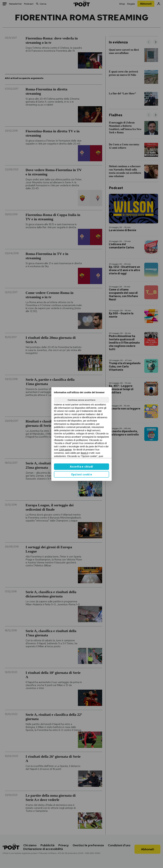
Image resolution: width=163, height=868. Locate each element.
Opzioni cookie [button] (82, 475)
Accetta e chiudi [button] (81, 467)
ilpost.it (84, 453)
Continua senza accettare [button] (81, 400)
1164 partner (65, 450)
